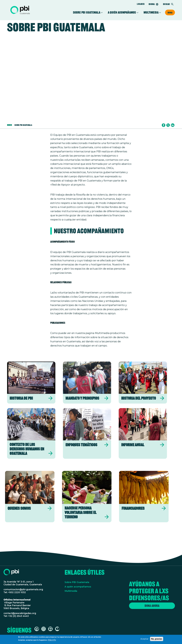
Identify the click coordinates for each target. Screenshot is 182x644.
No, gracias (157, 639)
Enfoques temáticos (81, 445)
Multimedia (151, 12)
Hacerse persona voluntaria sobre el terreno (80, 512)
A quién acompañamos (122, 12)
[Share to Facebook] (164, 125)
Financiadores (133, 508)
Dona (170, 13)
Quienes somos (19, 508)
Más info (52, 640)
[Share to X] (168, 125)
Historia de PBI (21, 398)
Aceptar (144, 639)
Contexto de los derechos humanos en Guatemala (27, 449)
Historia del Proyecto (139, 398)
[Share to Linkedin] (173, 125)
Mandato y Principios (82, 398)
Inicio (9, 125)
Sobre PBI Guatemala (87, 12)
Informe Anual (133, 445)
